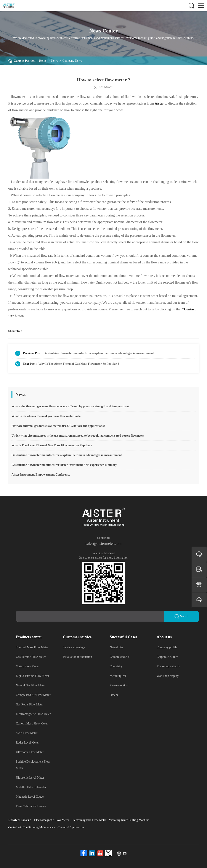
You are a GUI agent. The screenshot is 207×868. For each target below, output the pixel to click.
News (55, 61)
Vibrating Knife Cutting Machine (129, 820)
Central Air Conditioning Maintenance (32, 827)
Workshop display (168, 676)
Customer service (77, 637)
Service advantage (74, 647)
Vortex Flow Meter (27, 666)
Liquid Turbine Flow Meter (32, 676)
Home (43, 61)
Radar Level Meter (27, 742)
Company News (72, 61)
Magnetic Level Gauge (30, 796)
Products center (29, 637)
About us (164, 637)
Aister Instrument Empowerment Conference (41, 475)
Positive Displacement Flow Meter (33, 765)
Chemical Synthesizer (71, 827)
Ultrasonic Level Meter (30, 777)
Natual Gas (116, 647)
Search (181, 616)
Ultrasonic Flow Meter (30, 752)
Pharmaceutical (119, 685)
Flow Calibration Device (31, 806)
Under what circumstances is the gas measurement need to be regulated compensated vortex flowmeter (78, 436)
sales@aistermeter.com (103, 544)
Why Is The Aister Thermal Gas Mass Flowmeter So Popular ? (79, 364)
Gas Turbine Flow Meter (31, 657)
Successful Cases (124, 637)
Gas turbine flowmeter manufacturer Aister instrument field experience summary (64, 465)
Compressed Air (120, 657)
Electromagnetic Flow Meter (33, 714)
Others (114, 695)
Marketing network (168, 666)
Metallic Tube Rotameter (31, 787)
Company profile (167, 647)
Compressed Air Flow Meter (33, 695)
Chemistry (116, 666)
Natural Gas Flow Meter (30, 685)
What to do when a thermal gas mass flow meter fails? (46, 416)
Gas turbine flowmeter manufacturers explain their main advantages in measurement (99, 353)
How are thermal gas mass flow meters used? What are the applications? (58, 426)
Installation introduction (77, 657)
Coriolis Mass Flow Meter (32, 723)
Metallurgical (118, 676)
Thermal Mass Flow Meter (32, 647)
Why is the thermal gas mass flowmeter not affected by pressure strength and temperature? (70, 406)
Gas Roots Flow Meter (30, 704)
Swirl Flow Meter (27, 733)
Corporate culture (167, 657)
